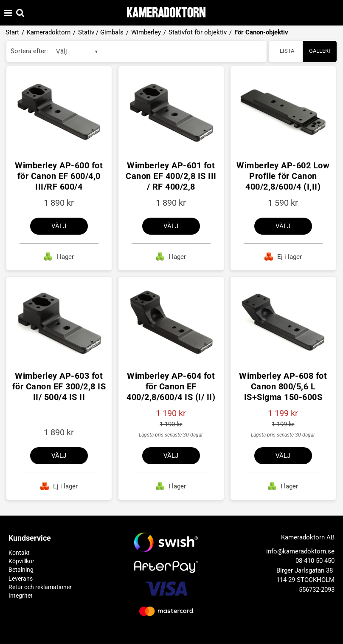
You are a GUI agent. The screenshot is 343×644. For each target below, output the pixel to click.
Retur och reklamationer (40, 587)
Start (12, 32)
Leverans (21, 579)
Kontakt (19, 553)
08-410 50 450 (315, 561)
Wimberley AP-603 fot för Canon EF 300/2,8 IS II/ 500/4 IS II (59, 386)
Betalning (21, 570)
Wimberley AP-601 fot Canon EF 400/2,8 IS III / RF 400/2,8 (171, 176)
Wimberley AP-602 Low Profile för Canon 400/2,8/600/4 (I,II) (283, 176)
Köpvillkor (21, 561)
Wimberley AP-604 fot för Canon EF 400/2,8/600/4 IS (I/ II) (171, 386)
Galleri (320, 51)
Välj (59, 226)
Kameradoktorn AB (308, 537)
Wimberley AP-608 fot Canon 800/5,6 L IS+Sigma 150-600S (283, 386)
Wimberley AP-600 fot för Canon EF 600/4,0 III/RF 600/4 (59, 176)
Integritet (21, 596)
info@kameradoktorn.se (300, 551)
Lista (287, 51)
